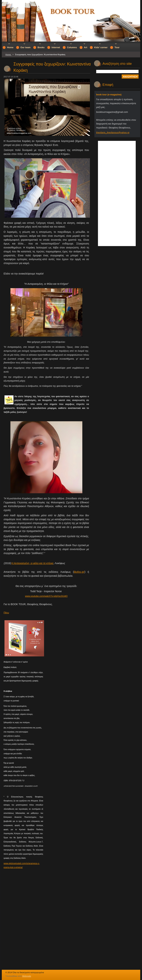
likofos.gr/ (79, 572)
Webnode (27, 976)
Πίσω (6, 613)
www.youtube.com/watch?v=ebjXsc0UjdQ (46, 596)
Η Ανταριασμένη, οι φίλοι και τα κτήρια (32, 563)
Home (8, 55)
